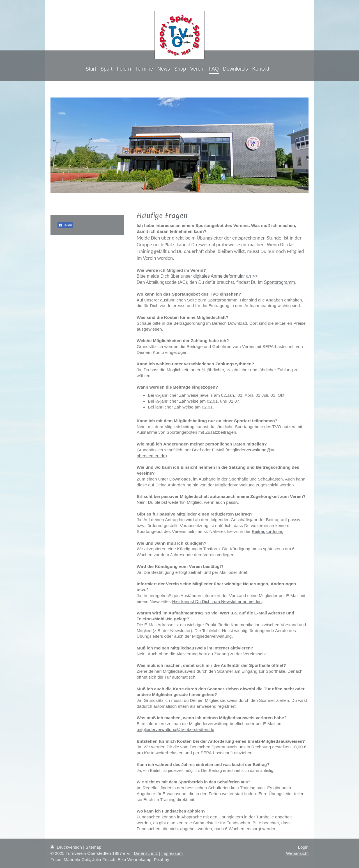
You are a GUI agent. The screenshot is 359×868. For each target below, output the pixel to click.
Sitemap (93, 847)
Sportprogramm (279, 282)
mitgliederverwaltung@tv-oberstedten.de (175, 729)
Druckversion (67, 847)
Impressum (172, 853)
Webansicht (297, 853)
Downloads (180, 479)
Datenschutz (146, 853)
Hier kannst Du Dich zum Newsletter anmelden (217, 601)
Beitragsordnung (189, 323)
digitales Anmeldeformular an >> (225, 276)
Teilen (65, 225)
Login (303, 847)
